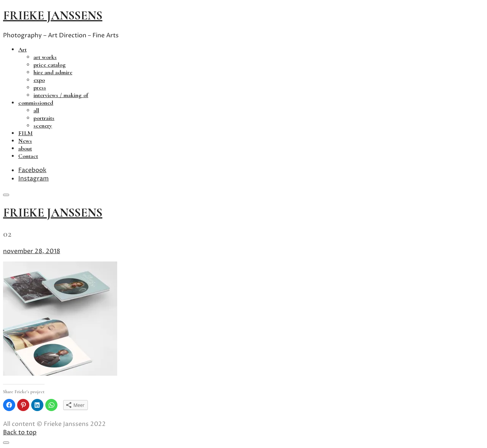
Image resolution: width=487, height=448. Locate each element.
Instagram (33, 179)
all (36, 110)
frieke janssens (53, 15)
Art (22, 49)
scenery (43, 126)
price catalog (50, 65)
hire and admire (53, 72)
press (40, 88)
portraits (44, 118)
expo (39, 80)
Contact (28, 156)
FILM (25, 133)
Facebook (32, 170)
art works (45, 57)
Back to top (20, 432)
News (25, 141)
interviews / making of (61, 95)
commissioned (36, 103)
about (25, 148)
